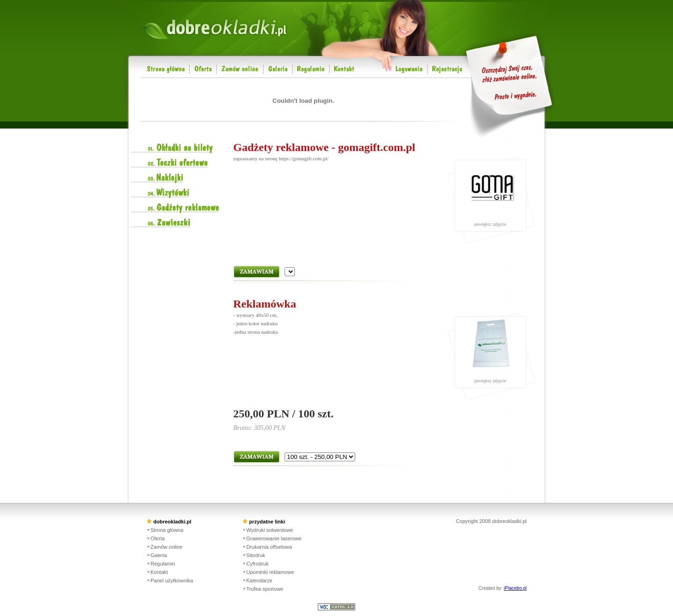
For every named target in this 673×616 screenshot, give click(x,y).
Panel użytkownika (172, 580)
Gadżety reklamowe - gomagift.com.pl (324, 147)
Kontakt (159, 572)
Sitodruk (256, 555)
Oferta (158, 538)
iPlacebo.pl (515, 588)
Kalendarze (259, 580)
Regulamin (163, 564)
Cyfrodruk (258, 564)
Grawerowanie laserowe (274, 538)
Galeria (159, 555)
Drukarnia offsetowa (269, 547)
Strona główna (167, 530)
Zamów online (166, 547)
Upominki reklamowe (270, 572)
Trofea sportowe (265, 589)
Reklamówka (265, 304)
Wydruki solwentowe (270, 530)
